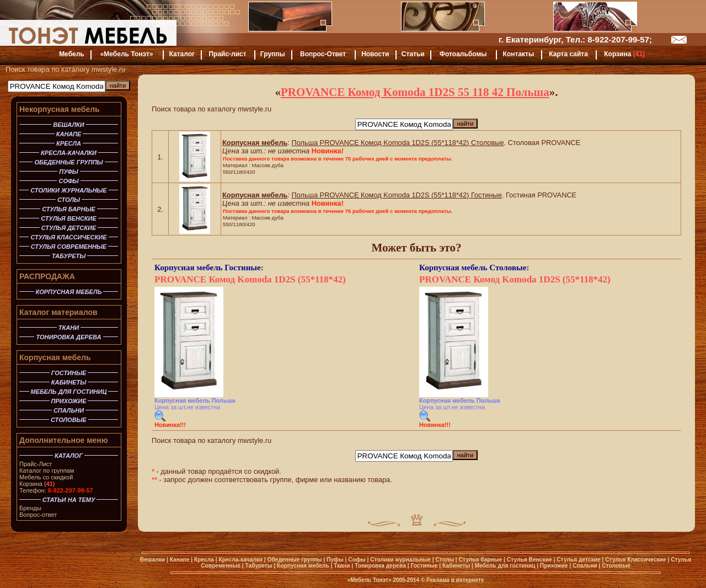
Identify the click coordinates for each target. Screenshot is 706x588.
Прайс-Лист (36, 464)
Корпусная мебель (55, 357)
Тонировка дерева (380, 566)
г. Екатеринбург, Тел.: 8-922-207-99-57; (575, 39)
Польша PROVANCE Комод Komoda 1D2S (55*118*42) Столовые (398, 143)
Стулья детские (579, 560)
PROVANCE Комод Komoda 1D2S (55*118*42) (250, 279)
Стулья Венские (529, 560)
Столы (445, 560)
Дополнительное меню (64, 440)
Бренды (30, 508)
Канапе (180, 560)
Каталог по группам (47, 471)
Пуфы (335, 560)
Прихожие (554, 566)
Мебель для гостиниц (505, 566)
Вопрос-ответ (38, 515)
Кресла (204, 560)
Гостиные (242, 268)
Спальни (585, 566)
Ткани (342, 566)
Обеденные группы (295, 560)
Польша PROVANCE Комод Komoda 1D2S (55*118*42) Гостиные (397, 195)
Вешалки (153, 560)
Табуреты (259, 566)
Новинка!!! (170, 425)
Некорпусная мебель (60, 109)
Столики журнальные (400, 560)
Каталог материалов (58, 312)
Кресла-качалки (241, 560)
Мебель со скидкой (46, 477)
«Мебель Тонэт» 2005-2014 (383, 580)
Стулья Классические (635, 560)
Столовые (508, 268)
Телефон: (56, 490)
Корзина (37, 484)
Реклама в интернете (455, 580)
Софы (357, 560)
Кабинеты (456, 566)
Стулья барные (481, 560)
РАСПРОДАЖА (47, 276)
